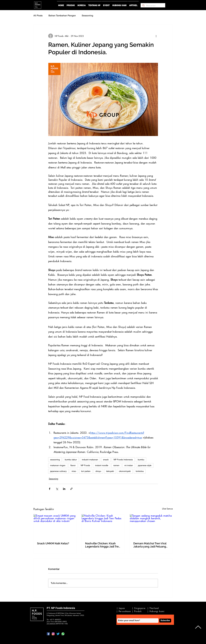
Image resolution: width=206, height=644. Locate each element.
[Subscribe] (165, 621)
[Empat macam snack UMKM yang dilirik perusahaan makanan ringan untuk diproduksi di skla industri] (55, 526)
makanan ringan (58, 465)
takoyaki (110, 471)
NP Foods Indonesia (123, 460)
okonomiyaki (125, 471)
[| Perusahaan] (124, 611)
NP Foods (85, 465)
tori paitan (86, 471)
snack (106, 460)
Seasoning (87, 16)
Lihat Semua (167, 509)
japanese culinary (58, 471)
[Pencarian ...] (153, 6)
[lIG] (53, 634)
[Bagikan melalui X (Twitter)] (57, 489)
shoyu (98, 471)
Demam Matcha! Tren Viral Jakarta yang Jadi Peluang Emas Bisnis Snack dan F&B (150, 545)
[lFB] (48, 634)
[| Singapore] (139, 608)
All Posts (38, 16)
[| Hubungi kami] (156, 611)
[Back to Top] (198, 627)
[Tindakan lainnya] (156, 36)
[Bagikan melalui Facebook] (50, 489)
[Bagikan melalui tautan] (71, 489)
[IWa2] (63, 634)
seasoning (55, 460)
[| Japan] (121, 608)
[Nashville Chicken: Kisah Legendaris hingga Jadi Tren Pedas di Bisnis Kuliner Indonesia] (103, 526)
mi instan (129, 465)
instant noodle (102, 465)
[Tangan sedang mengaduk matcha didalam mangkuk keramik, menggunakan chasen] (151, 526)
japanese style (145, 465)
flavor (73, 465)
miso (74, 471)
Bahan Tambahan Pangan (62, 16)
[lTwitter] (58, 634)
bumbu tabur (71, 460)
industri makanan (90, 460)
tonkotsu (140, 471)
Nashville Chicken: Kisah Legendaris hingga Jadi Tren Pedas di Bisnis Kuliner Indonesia (103, 545)
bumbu (141, 460)
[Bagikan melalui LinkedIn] (64, 489)
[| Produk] (138, 611)
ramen (116, 465)
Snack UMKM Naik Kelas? (53, 543)
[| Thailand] (154, 608)
